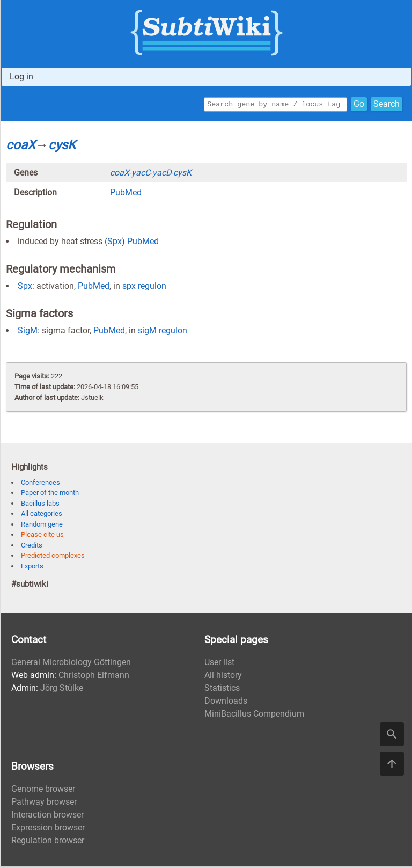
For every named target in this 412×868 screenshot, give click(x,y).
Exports (32, 568)
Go (359, 105)
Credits (32, 547)
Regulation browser (48, 842)
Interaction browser (47, 816)
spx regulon (144, 287)
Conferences (41, 484)
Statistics (222, 690)
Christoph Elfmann (94, 677)
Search (387, 105)
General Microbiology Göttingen (71, 664)
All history (223, 677)
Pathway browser (44, 803)
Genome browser (43, 790)
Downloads (226, 702)
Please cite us (42, 536)
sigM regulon (163, 332)
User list (219, 664)
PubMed (126, 194)
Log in (21, 76)
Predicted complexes (53, 557)
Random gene (42, 526)
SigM (28, 332)
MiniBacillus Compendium (254, 715)
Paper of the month (50, 494)
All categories (42, 515)
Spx (115, 243)
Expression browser (48, 829)
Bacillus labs (40, 505)
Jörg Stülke (62, 690)
